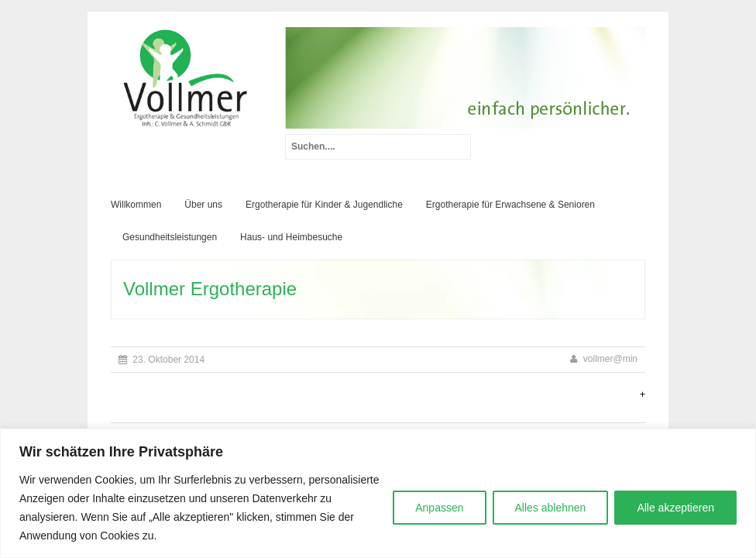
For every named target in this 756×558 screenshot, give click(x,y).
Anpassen (439, 508)
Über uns (203, 205)
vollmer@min (610, 359)
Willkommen (136, 205)
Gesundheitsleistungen (170, 237)
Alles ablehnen (551, 508)
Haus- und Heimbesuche (291, 237)
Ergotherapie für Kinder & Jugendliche (324, 205)
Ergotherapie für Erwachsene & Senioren (510, 205)
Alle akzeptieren (675, 508)
